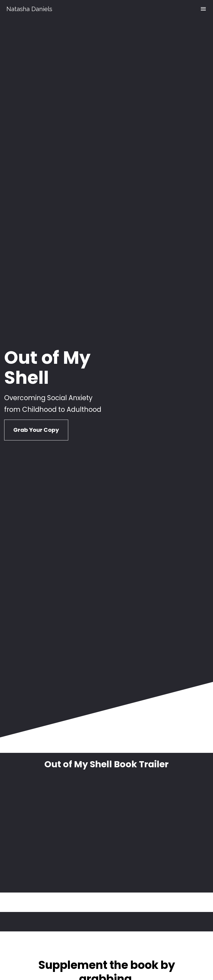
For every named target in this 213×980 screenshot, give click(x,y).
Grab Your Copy (36, 287)
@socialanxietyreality (139, 866)
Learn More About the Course (106, 754)
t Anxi (148, 728)
